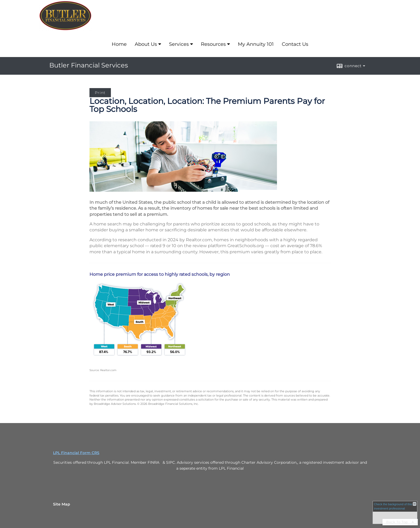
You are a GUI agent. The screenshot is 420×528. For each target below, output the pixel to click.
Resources (213, 44)
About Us (146, 44)
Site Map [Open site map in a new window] (62, 504)
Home (119, 44)
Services (179, 44)
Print (100, 93)
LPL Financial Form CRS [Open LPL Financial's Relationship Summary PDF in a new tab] (76, 453)
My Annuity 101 (256, 44)
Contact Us (295, 44)
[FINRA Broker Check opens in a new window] (395, 512)
